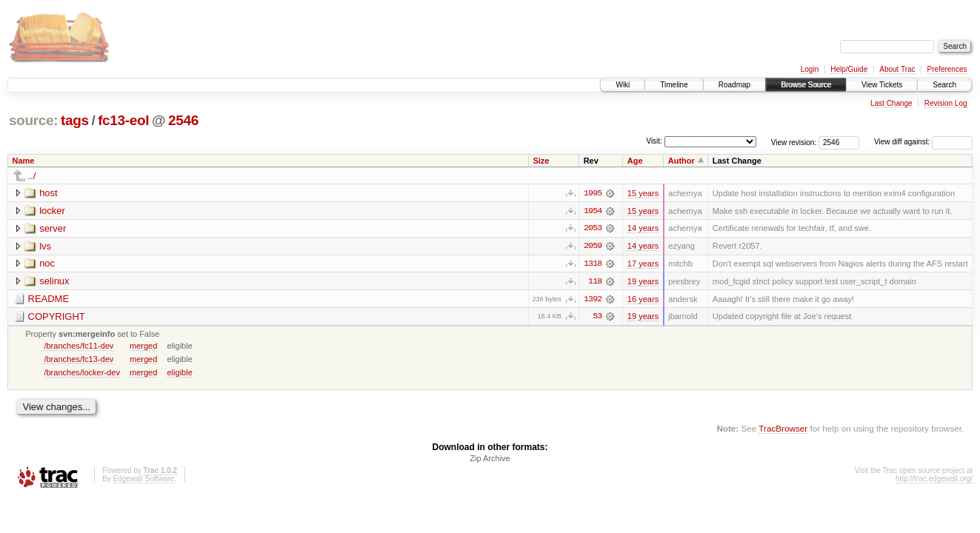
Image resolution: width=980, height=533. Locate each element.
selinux (54, 282)
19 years (643, 282)
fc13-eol (123, 120)
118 (595, 282)
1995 (593, 193)
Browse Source (806, 85)
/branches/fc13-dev (79, 360)
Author (681, 161)
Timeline (674, 85)
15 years (643, 193)
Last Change (891, 103)
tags (75, 120)
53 (597, 318)
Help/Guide (849, 69)
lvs (45, 246)
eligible (179, 373)
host (49, 193)
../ (32, 176)
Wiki (623, 85)
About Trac (897, 69)
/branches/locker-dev (82, 373)
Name (24, 161)
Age (635, 161)
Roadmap (734, 85)
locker (52, 211)
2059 (593, 247)
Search (944, 85)
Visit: (654, 141)
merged (143, 346)
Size (541, 161)
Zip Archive (490, 460)
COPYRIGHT (57, 317)
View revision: (794, 142)
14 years (643, 229)
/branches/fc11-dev (79, 346)
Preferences (947, 69)
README (49, 299)
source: (33, 120)
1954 (593, 211)
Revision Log (946, 103)
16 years (643, 300)
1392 (593, 300)
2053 (593, 229)
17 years (643, 264)
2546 (183, 120)
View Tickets (882, 85)
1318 (593, 264)
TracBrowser (783, 430)
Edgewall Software (143, 480)
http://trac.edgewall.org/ (934, 480)
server (53, 228)
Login (810, 69)
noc (47, 264)
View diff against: (923, 142)
